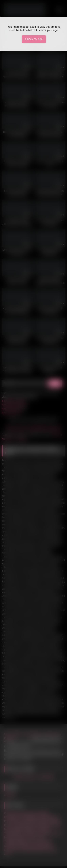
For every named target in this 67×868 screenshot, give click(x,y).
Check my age (34, 39)
